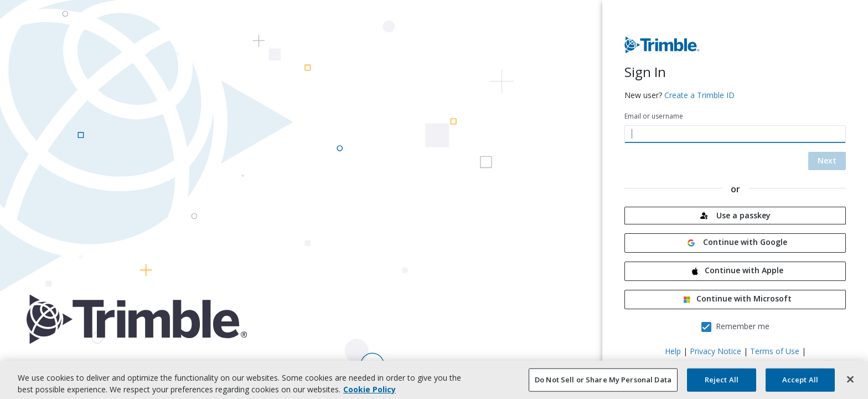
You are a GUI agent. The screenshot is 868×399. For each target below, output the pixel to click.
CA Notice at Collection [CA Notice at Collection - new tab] (675, 364)
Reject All (722, 385)
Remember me (743, 326)
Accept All (800, 385)
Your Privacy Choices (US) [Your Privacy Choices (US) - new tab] (772, 364)
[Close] (850, 385)
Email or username (654, 116)
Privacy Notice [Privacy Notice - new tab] (715, 351)
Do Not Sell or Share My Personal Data (603, 385)
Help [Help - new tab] (673, 351)
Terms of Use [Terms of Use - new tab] (775, 351)
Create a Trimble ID (699, 95)
